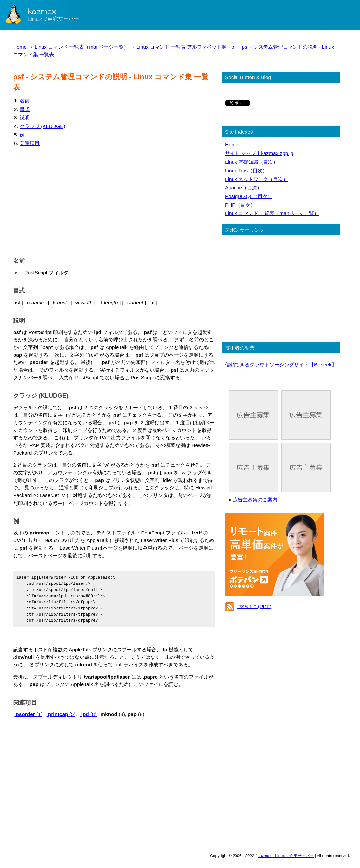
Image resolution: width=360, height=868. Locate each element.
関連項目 (30, 143)
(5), (62, 714)
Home (20, 47)
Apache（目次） (243, 188)
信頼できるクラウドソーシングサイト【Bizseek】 (281, 365)
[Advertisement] (114, 200)
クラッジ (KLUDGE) (42, 126)
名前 (25, 100)
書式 (25, 109)
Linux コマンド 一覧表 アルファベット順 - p (185, 47)
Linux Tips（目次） (246, 171)
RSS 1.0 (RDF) (254, 606)
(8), (89, 714)
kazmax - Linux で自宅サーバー (286, 856)
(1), (29, 714)
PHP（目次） (240, 205)
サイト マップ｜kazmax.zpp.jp (259, 153)
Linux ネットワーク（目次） (256, 179)
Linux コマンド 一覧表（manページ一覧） (82, 47)
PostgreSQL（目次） (249, 196)
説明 (25, 118)
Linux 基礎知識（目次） (251, 162)
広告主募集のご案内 (255, 499)
